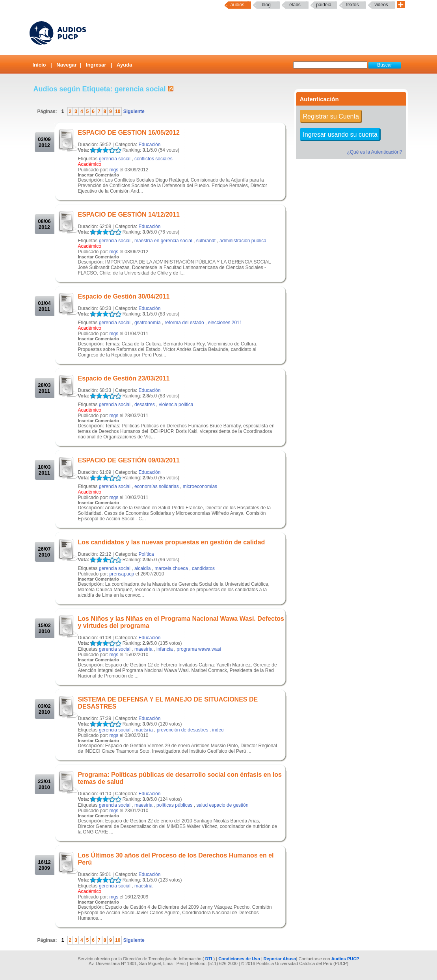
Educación (149, 145)
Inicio (39, 65)
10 (118, 111)
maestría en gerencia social (163, 241)
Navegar (66, 65)
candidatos (203, 568)
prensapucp (122, 574)
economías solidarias (157, 486)
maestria (143, 649)
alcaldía (142, 568)
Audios (237, 5)
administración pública (243, 241)
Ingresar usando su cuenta (340, 135)
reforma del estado (184, 323)
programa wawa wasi (199, 649)
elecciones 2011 (225, 323)
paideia (324, 5)
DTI (209, 959)
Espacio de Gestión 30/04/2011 (124, 296)
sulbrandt (206, 241)
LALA (93, 150)
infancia (165, 649)
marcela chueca (171, 568)
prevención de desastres (183, 730)
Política (146, 554)
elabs (295, 5)
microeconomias (200, 486)
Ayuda (124, 65)
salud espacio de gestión (222, 805)
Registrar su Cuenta (331, 116)
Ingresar (96, 65)
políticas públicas (174, 805)
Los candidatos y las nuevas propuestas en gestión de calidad (172, 542)
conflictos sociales (153, 159)
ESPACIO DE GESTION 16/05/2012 (129, 133)
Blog (266, 5)
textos (352, 5)
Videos (381, 5)
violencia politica (176, 405)
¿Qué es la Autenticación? (374, 152)
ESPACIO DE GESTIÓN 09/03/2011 (129, 460)
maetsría (144, 730)
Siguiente (133, 111)
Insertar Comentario (99, 175)
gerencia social (115, 159)
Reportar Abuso (280, 959)
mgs (114, 170)
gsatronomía (148, 323)
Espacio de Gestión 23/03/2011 (124, 378)
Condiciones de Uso (239, 959)
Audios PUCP (345, 959)
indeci (218, 730)
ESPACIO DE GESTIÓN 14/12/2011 (129, 214)
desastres (145, 405)
